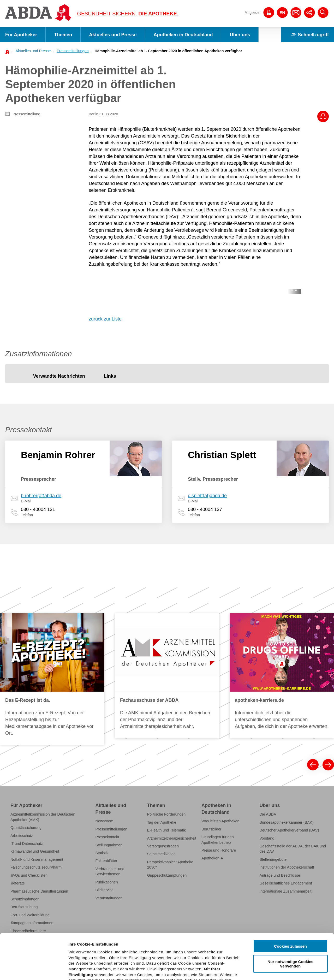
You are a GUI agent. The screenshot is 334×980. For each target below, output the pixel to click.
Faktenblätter (106, 861)
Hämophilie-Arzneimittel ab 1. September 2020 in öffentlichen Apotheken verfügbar (168, 51)
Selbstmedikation (161, 854)
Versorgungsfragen (163, 846)
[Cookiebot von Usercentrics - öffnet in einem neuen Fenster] (34, 970)
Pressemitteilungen (73, 51)
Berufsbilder (211, 829)
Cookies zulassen (290, 899)
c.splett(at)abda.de (207, 496)
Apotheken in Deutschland (183, 35)
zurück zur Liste (105, 319)
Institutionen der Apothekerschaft (287, 867)
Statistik (102, 853)
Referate (18, 883)
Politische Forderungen (166, 814)
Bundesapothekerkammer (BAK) (286, 822)
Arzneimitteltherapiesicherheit (172, 838)
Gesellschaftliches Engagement (286, 883)
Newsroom (105, 821)
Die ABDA (268, 814)
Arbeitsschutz (22, 836)
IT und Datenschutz (27, 844)
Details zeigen (278, 970)
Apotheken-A (212, 858)
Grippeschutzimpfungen (167, 875)
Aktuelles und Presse (113, 35)
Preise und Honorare (219, 850)
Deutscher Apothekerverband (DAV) (289, 830)
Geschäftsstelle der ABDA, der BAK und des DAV (293, 849)
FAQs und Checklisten (29, 875)
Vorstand (267, 838)
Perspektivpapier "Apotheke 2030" (170, 865)
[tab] (59, 376)
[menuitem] (32, 51)
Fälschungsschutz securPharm (36, 867)
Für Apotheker (21, 35)
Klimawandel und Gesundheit (35, 851)
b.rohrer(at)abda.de (41, 496)
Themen (63, 35)
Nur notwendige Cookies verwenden (290, 917)
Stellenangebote (273, 859)
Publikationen (107, 882)
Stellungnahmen (109, 845)
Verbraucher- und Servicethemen (110, 871)
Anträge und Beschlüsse (280, 875)
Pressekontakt (107, 837)
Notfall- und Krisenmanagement (37, 859)
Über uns (240, 35)
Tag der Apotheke (162, 822)
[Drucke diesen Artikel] (323, 116)
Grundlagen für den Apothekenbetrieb (218, 840)
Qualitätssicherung (26, 828)
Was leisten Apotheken (220, 821)
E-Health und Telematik (166, 830)
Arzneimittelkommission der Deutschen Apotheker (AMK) (43, 817)
